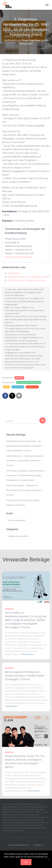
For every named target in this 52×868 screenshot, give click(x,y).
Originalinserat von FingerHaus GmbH (29, 277)
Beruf (6, 387)
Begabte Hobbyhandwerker (29, 383)
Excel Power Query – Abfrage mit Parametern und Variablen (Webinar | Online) (24, 490)
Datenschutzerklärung (19, 845)
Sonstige (19, 378)
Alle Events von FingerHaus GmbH (27, 280)
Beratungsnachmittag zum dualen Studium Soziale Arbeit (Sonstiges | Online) (25, 676)
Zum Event (14, 273)
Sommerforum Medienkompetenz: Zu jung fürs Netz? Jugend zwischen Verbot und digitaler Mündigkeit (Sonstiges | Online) (26, 620)
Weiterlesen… (28, 654)
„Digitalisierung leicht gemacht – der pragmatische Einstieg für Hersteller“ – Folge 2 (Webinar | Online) (25, 446)
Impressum (38, 845)
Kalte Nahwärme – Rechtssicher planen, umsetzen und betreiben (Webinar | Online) (25, 461)
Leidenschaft (32, 387)
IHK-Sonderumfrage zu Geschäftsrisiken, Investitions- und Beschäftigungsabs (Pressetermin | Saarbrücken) (26, 475)
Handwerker (18, 387)
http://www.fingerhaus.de (19, 257)
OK (26, 862)
